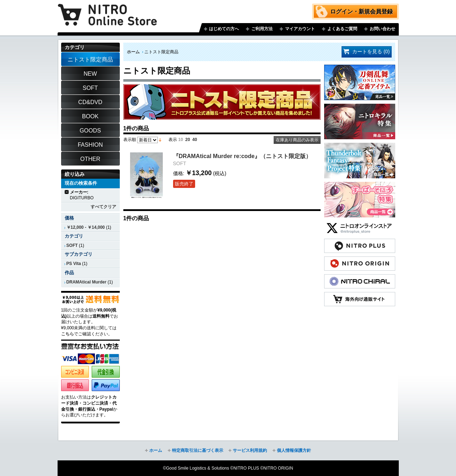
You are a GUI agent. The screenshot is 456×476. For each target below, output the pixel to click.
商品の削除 (67, 192)
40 (195, 140)
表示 (173, 140)
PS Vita (74, 264)
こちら (68, 334)
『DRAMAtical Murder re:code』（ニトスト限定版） (242, 156)
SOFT (72, 245)
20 (187, 140)
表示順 (130, 140)
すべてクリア (103, 207)
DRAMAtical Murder (87, 282)
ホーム (133, 52)
